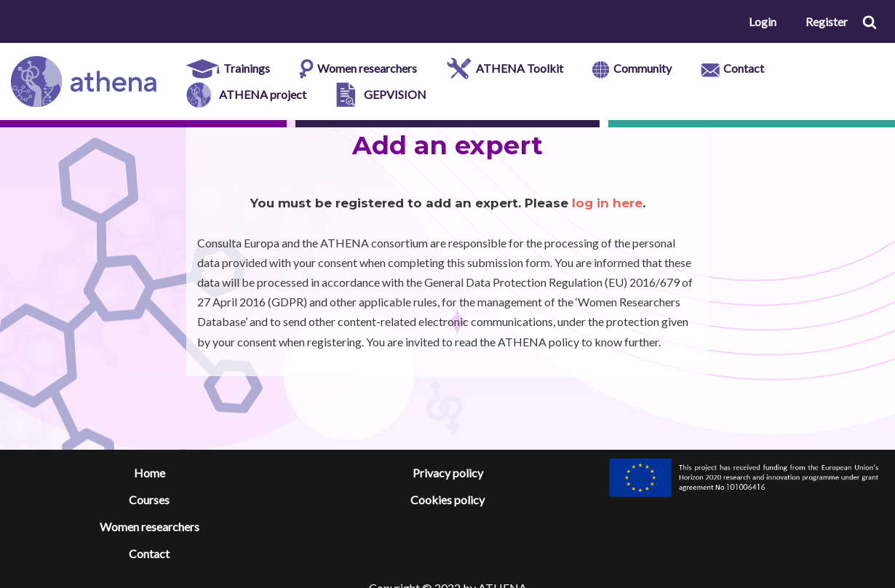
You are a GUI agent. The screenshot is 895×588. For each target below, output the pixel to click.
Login (763, 21)
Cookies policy (447, 500)
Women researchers (150, 527)
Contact (149, 553)
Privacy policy (448, 473)
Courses (149, 500)
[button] (870, 22)
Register (827, 21)
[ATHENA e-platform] (84, 82)
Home (150, 473)
